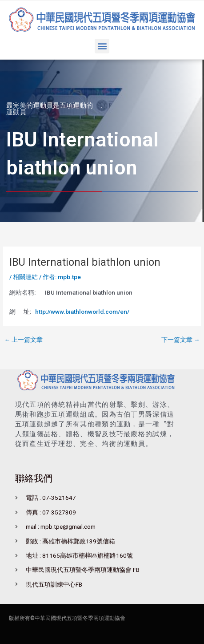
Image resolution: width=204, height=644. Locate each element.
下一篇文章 (181, 340)
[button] (102, 46)
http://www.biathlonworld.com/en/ (82, 312)
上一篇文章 (23, 340)
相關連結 (25, 277)
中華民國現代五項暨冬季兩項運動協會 (80, 618)
